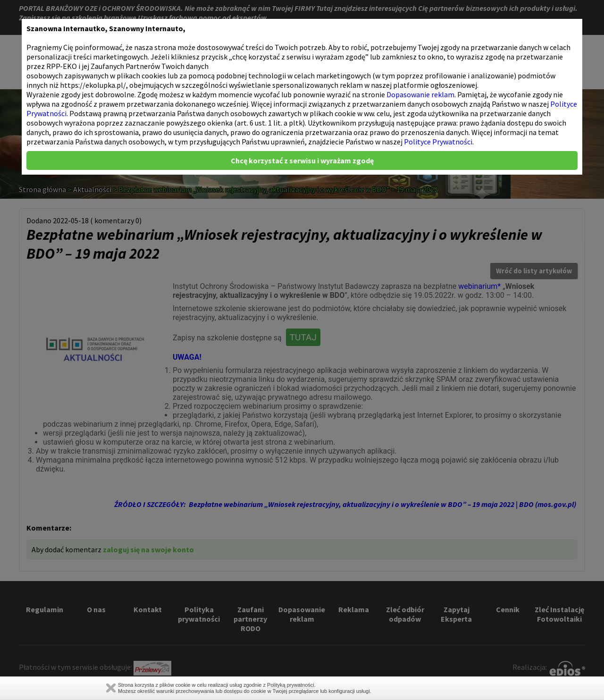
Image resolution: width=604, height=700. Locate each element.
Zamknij (111, 688)
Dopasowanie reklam (420, 94)
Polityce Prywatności (438, 142)
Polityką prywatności (291, 685)
